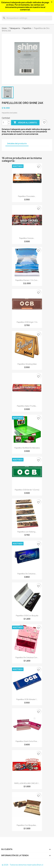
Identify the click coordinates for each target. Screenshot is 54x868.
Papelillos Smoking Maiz (27, 364)
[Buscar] (27, 18)
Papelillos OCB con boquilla (27, 616)
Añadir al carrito (25, 123)
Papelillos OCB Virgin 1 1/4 (27, 322)
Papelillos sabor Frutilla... (27, 406)
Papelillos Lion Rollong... (27, 532)
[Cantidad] (5, 123)
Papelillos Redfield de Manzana (27, 448)
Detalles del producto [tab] (17, 144)
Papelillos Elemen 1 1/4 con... (27, 280)
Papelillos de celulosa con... (27, 657)
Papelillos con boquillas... (27, 825)
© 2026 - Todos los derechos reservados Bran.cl (22, 865)
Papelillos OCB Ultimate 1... (27, 699)
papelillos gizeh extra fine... (27, 741)
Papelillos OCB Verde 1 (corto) (27, 490)
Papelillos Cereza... (27, 238)
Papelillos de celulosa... (27, 574)
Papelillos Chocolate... (27, 196)
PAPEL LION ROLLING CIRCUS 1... (27, 783)
